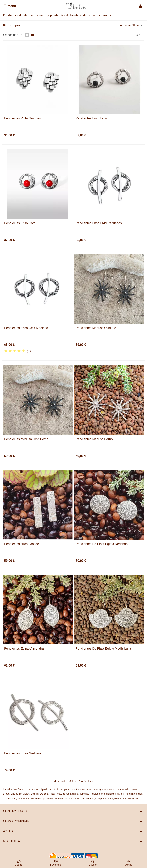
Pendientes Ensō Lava (91, 118)
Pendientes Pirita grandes (22, 118)
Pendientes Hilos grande (22, 544)
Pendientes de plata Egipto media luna (103, 649)
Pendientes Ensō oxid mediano (26, 328)
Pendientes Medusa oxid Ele (96, 328)
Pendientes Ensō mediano (22, 753)
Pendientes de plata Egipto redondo (102, 544)
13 (138, 35)
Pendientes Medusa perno (94, 439)
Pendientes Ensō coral (20, 223)
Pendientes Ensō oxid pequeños (99, 223)
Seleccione (13, 35)
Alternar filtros (132, 25)
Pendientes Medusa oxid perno (26, 439)
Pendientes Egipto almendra (24, 649)
